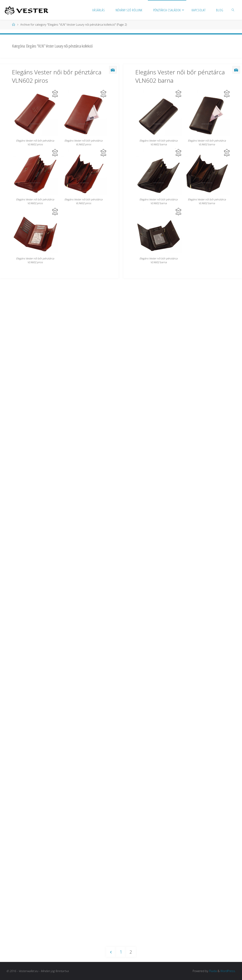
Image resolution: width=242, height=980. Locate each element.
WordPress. (228, 971)
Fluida (213, 971)
